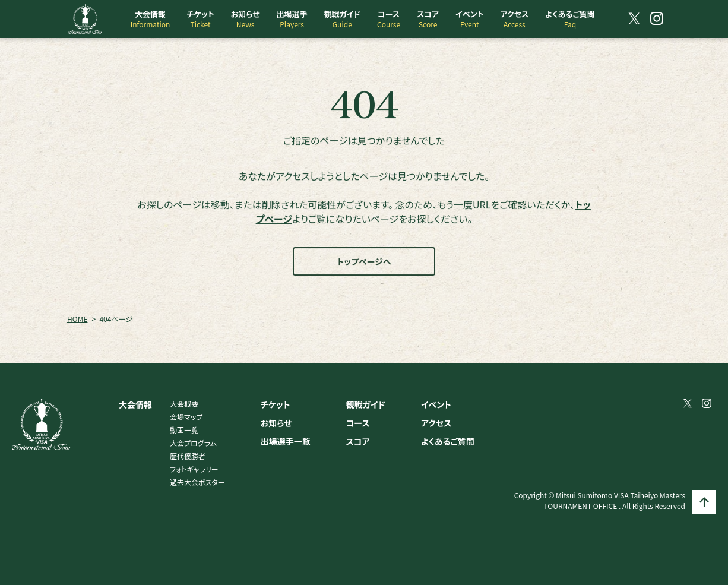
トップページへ (364, 261)
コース (358, 423)
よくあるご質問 (448, 441)
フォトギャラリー (194, 469)
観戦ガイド (366, 404)
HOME (77, 319)
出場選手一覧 (286, 441)
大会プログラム (193, 443)
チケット (276, 404)
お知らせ (276, 423)
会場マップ (186, 417)
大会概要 (184, 404)
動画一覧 (184, 430)
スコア (358, 441)
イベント (436, 404)
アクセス (436, 423)
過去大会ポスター (197, 482)
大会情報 (135, 404)
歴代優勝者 (188, 456)
